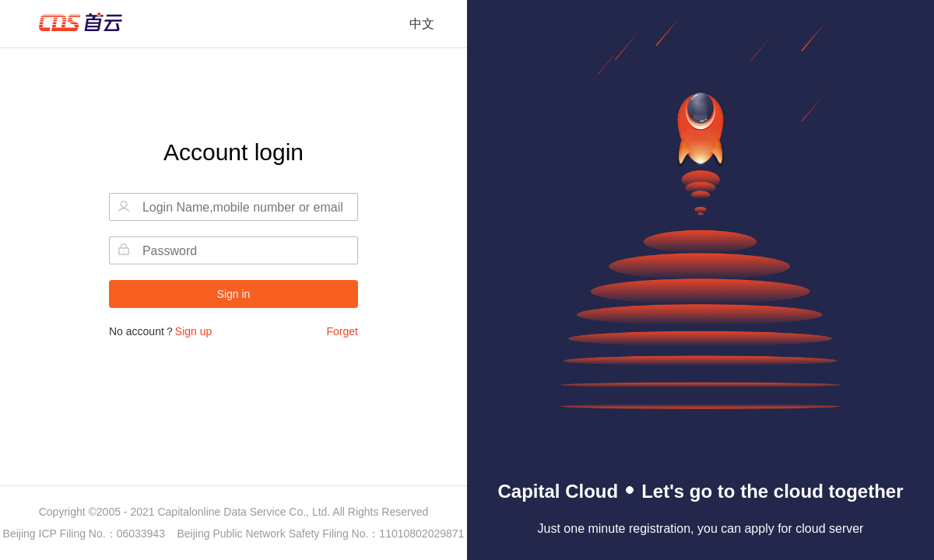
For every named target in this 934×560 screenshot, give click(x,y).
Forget (342, 331)
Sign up (193, 331)
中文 (422, 24)
